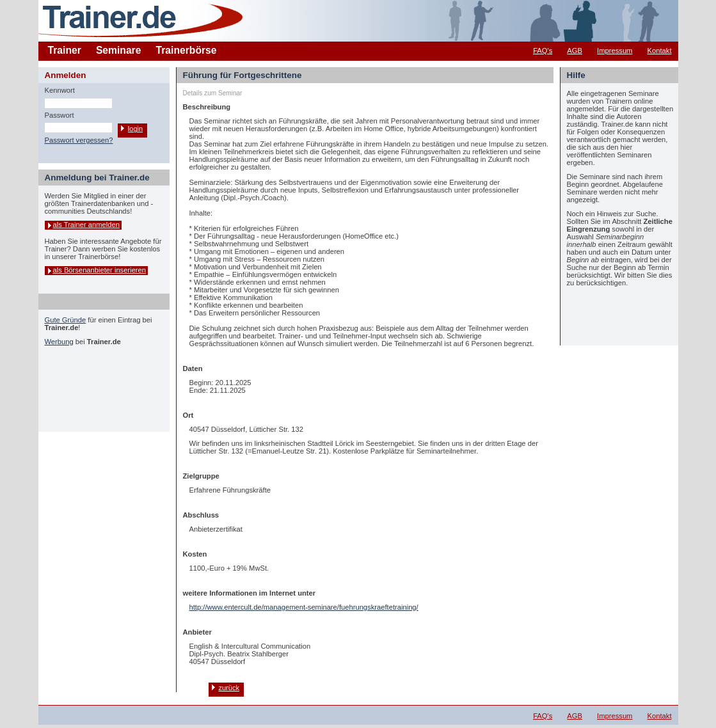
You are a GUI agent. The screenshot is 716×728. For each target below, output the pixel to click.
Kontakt (660, 51)
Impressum (615, 51)
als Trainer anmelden (86, 225)
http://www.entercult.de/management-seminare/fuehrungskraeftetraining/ (304, 607)
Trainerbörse (187, 50)
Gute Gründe (66, 320)
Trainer (65, 50)
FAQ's (543, 51)
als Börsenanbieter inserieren (100, 270)
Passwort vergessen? (79, 140)
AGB (575, 51)
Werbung (59, 342)
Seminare (119, 50)
